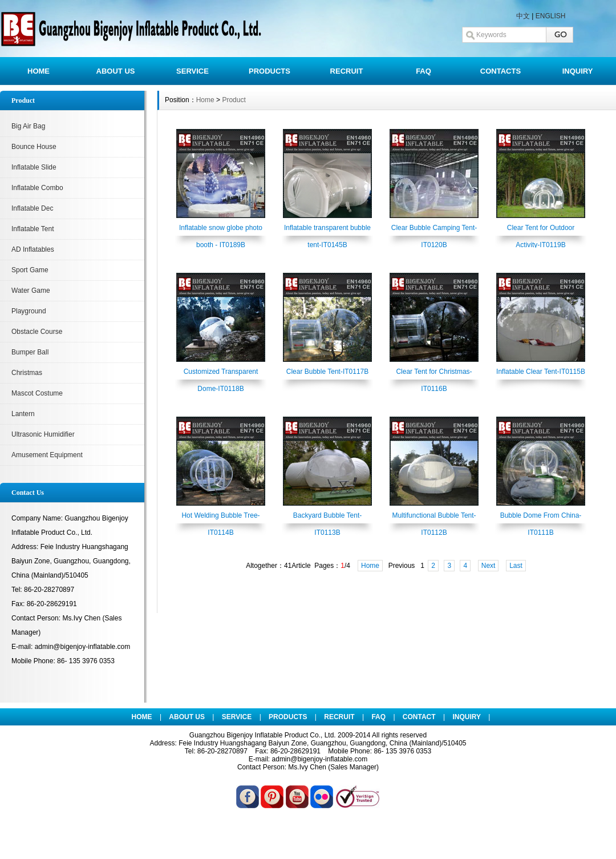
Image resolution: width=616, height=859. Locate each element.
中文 (523, 16)
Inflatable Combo (37, 188)
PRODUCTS (269, 71)
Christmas (27, 373)
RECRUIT (347, 71)
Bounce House (34, 147)
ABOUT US (116, 71)
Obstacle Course (37, 332)
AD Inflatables (33, 249)
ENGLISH (551, 16)
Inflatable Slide (34, 167)
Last (516, 566)
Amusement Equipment (47, 455)
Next (489, 566)
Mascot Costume (37, 393)
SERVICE (193, 71)
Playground (29, 311)
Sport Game (30, 270)
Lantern (23, 414)
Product (234, 100)
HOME (38, 71)
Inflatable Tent (33, 229)
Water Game (31, 291)
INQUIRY (578, 71)
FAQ (424, 71)
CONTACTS (501, 71)
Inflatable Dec (32, 208)
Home (205, 100)
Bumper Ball (30, 352)
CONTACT (419, 717)
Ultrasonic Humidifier (43, 434)
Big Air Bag (28, 126)
